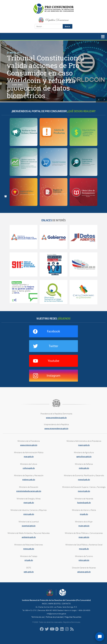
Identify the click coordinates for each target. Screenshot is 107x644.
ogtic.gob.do (29, 572)
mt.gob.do (29, 560)
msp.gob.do (84, 549)
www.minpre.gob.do (29, 445)
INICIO (44, 604)
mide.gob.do (84, 468)
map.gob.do (29, 457)
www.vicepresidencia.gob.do (56, 429)
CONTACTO (66, 604)
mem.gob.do (29, 503)
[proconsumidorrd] (47, 629)
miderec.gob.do (29, 480)
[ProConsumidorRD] (42, 629)
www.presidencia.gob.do (56, 418)
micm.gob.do (29, 514)
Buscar (68, 26)
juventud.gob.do (29, 526)
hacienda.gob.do (84, 503)
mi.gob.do (84, 514)
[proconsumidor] (62, 629)
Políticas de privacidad (54, 617)
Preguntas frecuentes (73, 617)
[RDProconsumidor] (52, 629)
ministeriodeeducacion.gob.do (29, 491)
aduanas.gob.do (84, 572)
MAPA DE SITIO (54, 604)
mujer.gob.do (84, 526)
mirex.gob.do (29, 549)
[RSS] (72, 629)
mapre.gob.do (84, 445)
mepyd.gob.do (84, 480)
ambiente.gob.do (29, 537)
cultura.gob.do (29, 468)
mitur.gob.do (84, 560)
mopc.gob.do (84, 537)
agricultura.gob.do (84, 457)
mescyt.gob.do (84, 491)
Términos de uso (38, 617)
